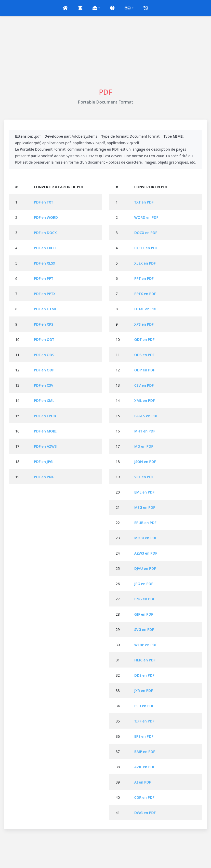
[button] (65, 8)
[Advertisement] (106, 51)
